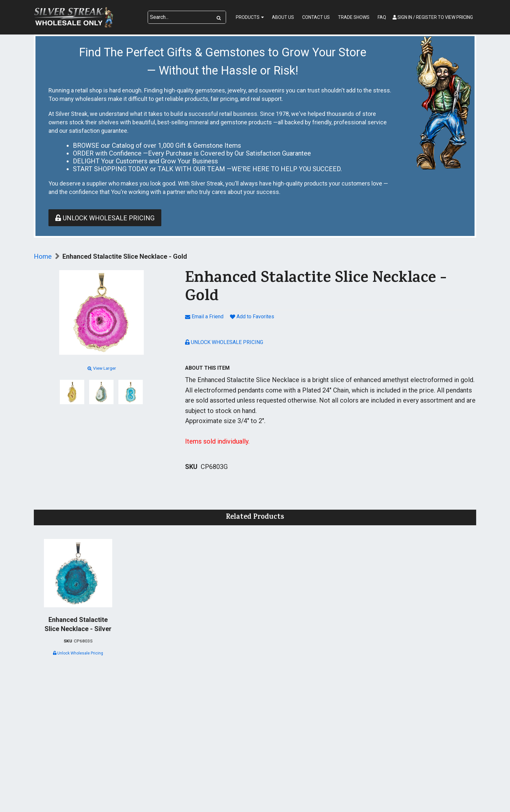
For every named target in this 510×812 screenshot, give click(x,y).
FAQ (382, 17)
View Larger (101, 368)
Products (248, 17)
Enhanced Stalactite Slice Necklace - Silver (78, 624)
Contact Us (316, 17)
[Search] (219, 17)
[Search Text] (180, 17)
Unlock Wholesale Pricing (105, 218)
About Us (283, 17)
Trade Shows (354, 17)
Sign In (433, 17)
